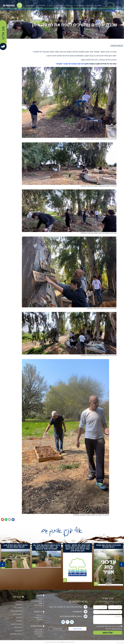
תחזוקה (40, 636)
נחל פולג (40, 620)
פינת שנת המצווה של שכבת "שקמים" (70, 64)
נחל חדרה (39, 615)
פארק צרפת (18, 627)
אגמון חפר (18, 601)
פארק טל (19, 621)
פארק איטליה (18, 608)
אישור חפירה (38, 634)
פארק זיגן (19, 617)
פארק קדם (18, 631)
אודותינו (98, 5)
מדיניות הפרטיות (117, 629)
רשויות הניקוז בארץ (36, 601)
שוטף (41, 603)
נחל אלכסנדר (38, 617)
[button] (13, 520)
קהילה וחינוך (59, 5)
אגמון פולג (18, 604)
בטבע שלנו (69, 5)
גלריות (50, 5)
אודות (41, 599)
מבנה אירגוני (38, 605)
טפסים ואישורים (30, 5)
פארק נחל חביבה (16, 624)
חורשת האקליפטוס (16, 634)
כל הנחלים (89, 5)
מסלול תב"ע (39, 630)
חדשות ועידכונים (41, 5)
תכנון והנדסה (79, 5)
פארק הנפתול (17, 614)
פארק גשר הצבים (16, 611)
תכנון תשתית (38, 632)
